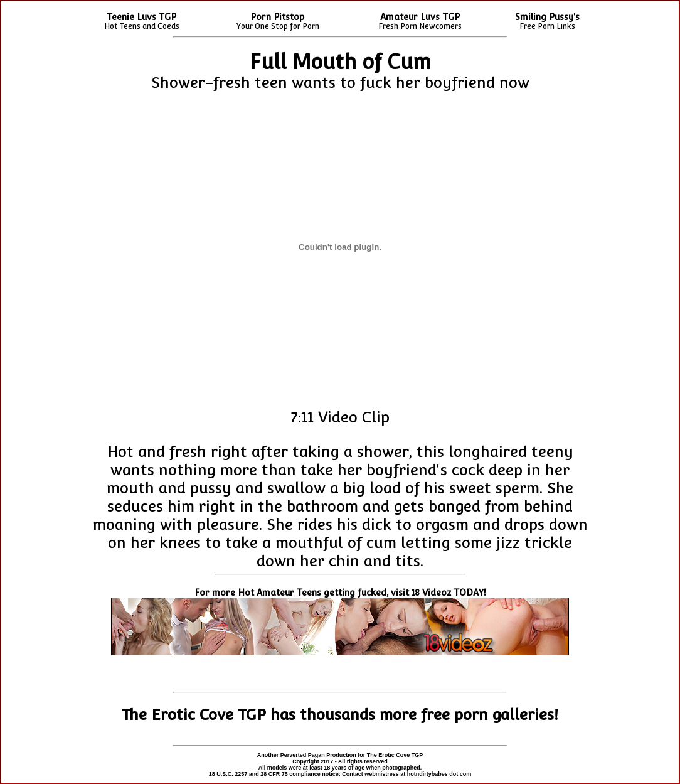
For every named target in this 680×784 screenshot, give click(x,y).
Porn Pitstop (277, 17)
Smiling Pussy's (547, 17)
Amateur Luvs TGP (420, 17)
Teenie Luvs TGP (141, 17)
